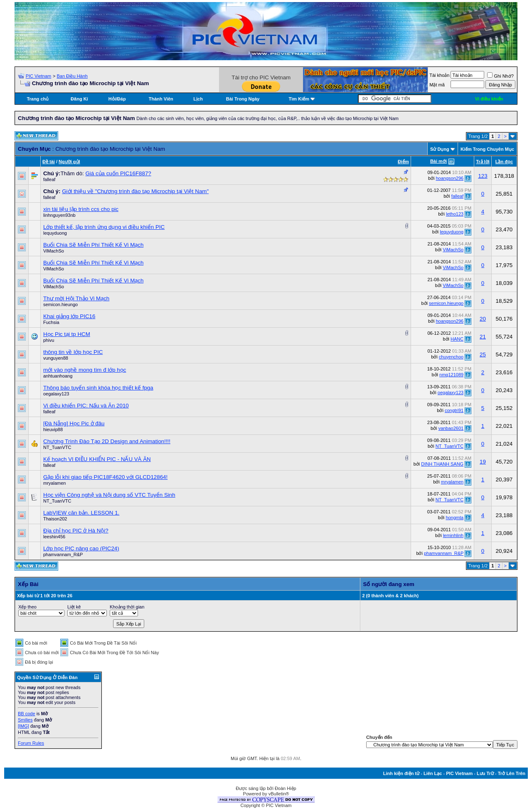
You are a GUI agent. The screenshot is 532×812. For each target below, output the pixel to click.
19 (483, 462)
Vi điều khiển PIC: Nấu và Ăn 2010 (86, 406)
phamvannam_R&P (63, 554)
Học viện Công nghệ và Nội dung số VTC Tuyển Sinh (109, 495)
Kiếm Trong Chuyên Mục (487, 149)
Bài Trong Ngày (243, 99)
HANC (457, 339)
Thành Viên (161, 99)
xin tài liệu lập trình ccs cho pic (81, 209)
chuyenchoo (451, 357)
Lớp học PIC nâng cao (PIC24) (81, 548)
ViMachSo (54, 251)
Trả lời (483, 162)
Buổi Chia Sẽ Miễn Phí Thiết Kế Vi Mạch (93, 245)
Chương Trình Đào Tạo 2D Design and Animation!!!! (107, 441)
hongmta (454, 518)
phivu (49, 340)
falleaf (49, 179)
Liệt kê (74, 607)
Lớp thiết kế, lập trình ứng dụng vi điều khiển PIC (104, 227)
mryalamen (54, 483)
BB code (27, 714)
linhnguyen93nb (59, 215)
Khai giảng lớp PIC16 (69, 316)
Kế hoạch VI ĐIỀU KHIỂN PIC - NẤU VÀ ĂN (97, 459)
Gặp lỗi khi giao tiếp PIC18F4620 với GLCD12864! (105, 477)
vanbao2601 (451, 428)
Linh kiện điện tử (401, 773)
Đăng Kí (79, 99)
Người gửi (69, 162)
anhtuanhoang (58, 376)
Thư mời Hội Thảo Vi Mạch (76, 298)
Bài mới (438, 161)
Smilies (25, 720)
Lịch (198, 99)
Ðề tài (49, 162)
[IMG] (23, 726)
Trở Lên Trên (512, 773)
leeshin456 (54, 537)
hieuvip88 (53, 429)
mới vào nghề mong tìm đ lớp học (85, 370)
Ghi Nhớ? (500, 76)
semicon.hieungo (60, 304)
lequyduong (55, 233)
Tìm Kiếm (299, 99)
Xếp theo (27, 607)
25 (483, 354)
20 (483, 319)
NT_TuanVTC (57, 447)
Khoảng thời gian (127, 607)
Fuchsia (51, 322)
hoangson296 (450, 178)
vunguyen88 (56, 358)
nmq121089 (451, 375)
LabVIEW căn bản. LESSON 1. (81, 513)
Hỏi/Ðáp (117, 99)
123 (483, 176)
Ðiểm (403, 162)
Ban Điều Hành (72, 76)
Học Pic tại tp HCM (67, 334)
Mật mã (437, 85)
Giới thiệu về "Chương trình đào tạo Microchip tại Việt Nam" (135, 191)
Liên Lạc (433, 773)
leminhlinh (453, 535)
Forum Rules (31, 743)
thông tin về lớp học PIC (73, 352)
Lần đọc (504, 162)
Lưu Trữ (485, 773)
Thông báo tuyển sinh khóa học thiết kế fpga (98, 388)
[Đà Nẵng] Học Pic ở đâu (74, 423)
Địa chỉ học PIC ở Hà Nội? (76, 531)
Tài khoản (439, 75)
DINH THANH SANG (442, 464)
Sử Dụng (440, 149)
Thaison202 (55, 519)
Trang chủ (38, 99)
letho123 (455, 214)
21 (483, 337)
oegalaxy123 (56, 394)
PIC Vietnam (39, 76)
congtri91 (454, 410)
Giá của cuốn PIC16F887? (118, 173)
